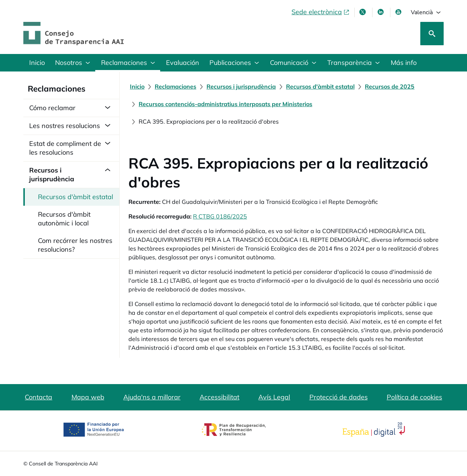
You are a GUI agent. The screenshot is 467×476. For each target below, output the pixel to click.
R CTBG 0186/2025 (220, 216)
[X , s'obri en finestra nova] (363, 12)
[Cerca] (432, 34)
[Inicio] (137, 86)
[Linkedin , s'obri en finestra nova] (381, 12)
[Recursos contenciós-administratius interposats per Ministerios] (225, 104)
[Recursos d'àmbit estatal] (320, 86)
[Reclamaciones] (175, 86)
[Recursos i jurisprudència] (241, 86)
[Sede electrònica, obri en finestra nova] (321, 12)
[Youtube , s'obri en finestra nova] (399, 12)
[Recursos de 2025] (390, 86)
